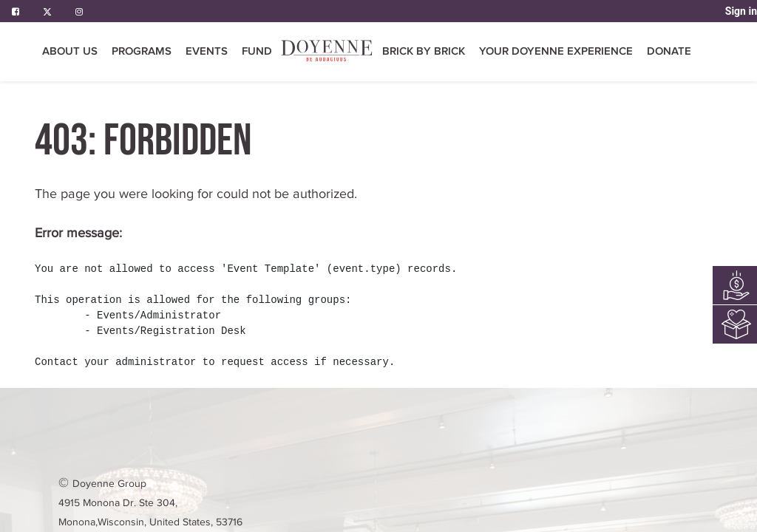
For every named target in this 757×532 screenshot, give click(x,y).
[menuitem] (327, 52)
